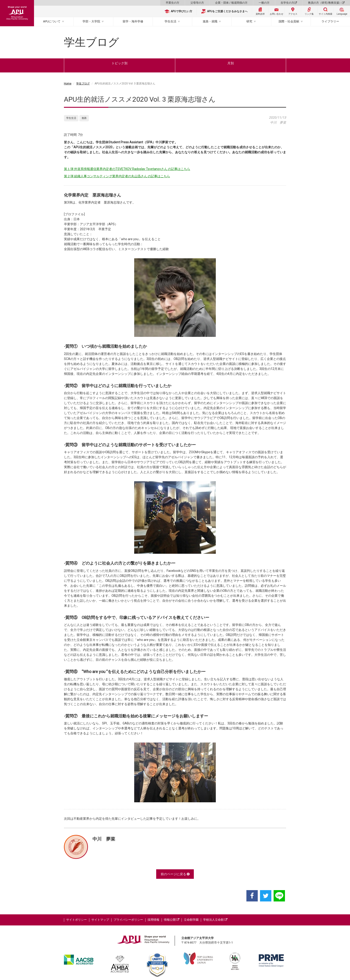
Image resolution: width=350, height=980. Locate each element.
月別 (231, 63)
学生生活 (170, 21)
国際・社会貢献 (289, 21)
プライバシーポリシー (128, 920)
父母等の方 (197, 3)
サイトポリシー (77, 920)
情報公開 (172, 920)
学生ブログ (83, 84)
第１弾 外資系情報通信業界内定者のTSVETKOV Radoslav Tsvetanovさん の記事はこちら (127, 169)
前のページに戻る (175, 874)
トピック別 (119, 63)
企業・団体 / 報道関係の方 (231, 3)
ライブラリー (330, 21)
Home (68, 84)
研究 (249, 21)
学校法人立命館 (215, 920)
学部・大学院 (91, 21)
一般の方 (264, 3)
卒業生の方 (173, 3)
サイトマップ (100, 920)
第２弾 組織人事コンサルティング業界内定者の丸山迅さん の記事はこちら (117, 176)
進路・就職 (210, 21)
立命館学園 (191, 920)
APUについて (52, 21)
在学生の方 (289, 3)
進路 (84, 118)
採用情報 (153, 920)
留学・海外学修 (133, 21)
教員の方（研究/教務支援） (326, 3)
